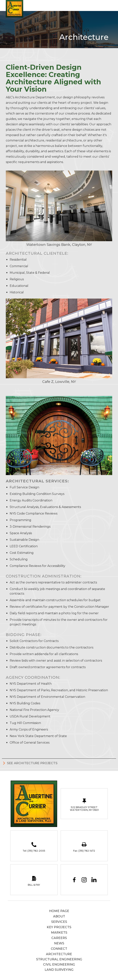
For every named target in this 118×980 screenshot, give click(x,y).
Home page (59, 911)
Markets (59, 933)
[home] (14, 9)
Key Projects (59, 927)
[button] (111, 5)
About (59, 916)
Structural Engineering (59, 959)
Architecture (59, 954)
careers (59, 938)
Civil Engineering (59, 965)
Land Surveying (59, 970)
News (59, 943)
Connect (59, 949)
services (59, 922)
